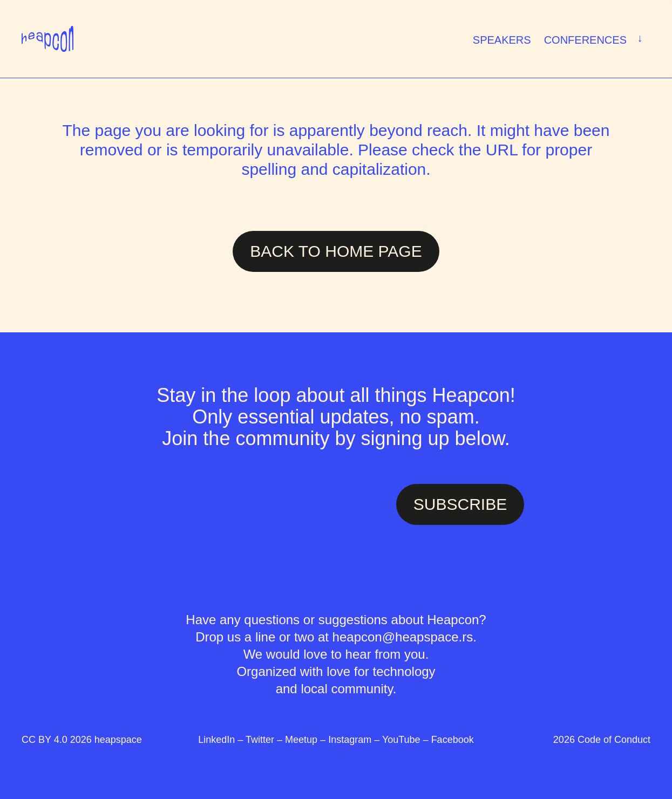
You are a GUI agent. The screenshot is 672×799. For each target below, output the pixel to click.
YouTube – (407, 740)
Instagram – (355, 740)
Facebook (453, 740)
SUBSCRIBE (460, 504)
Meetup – (307, 740)
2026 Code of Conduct (602, 740)
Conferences (595, 39)
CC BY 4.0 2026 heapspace (82, 740)
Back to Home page (336, 251)
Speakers (502, 40)
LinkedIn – (222, 740)
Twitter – (265, 740)
